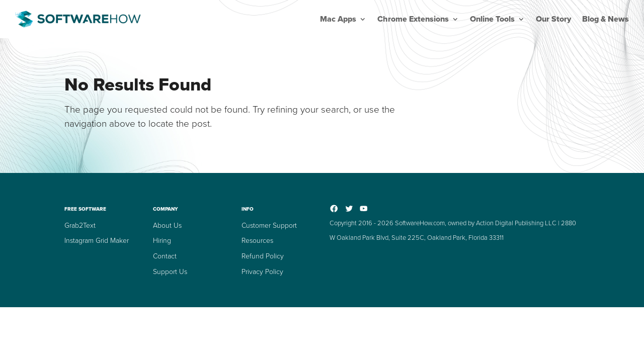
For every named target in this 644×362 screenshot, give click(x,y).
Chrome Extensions (413, 19)
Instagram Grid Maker (97, 241)
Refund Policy (263, 256)
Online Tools (492, 19)
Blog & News (606, 19)
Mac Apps (338, 19)
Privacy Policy (262, 272)
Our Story (553, 19)
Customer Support (269, 225)
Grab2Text (80, 225)
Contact (165, 256)
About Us (167, 225)
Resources (257, 241)
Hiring (162, 241)
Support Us (170, 272)
